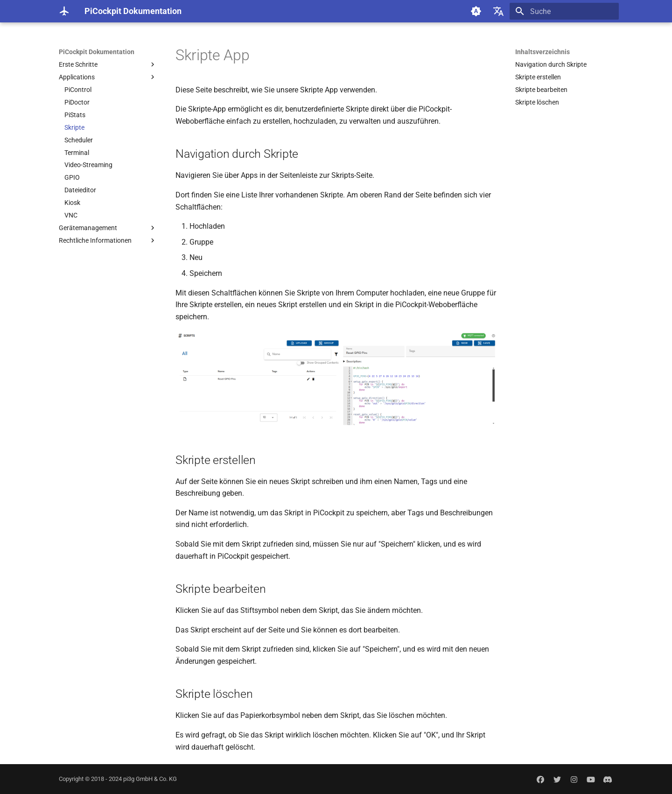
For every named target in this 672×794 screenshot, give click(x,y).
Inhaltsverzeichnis (542, 52)
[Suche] (564, 11)
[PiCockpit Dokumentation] (64, 11)
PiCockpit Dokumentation (97, 52)
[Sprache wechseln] (498, 11)
